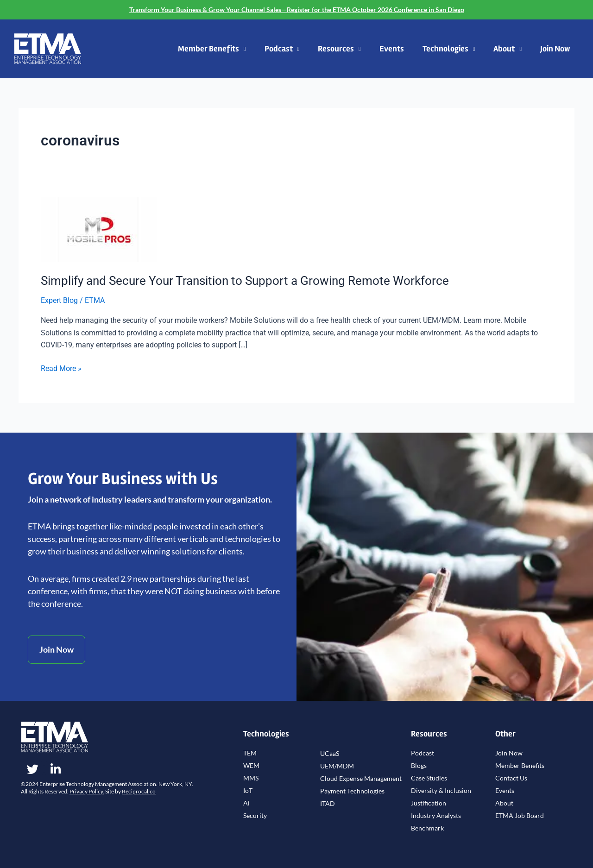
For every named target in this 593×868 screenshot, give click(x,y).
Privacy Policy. (87, 791)
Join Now (555, 49)
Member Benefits (212, 49)
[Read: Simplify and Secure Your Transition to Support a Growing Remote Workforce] (99, 229)
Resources (339, 49)
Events (392, 49)
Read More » (61, 368)
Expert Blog (59, 300)
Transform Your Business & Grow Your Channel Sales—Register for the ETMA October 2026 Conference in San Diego (297, 9)
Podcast (282, 49)
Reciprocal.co (139, 791)
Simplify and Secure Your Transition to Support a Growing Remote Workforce (245, 281)
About (508, 49)
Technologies (449, 49)
